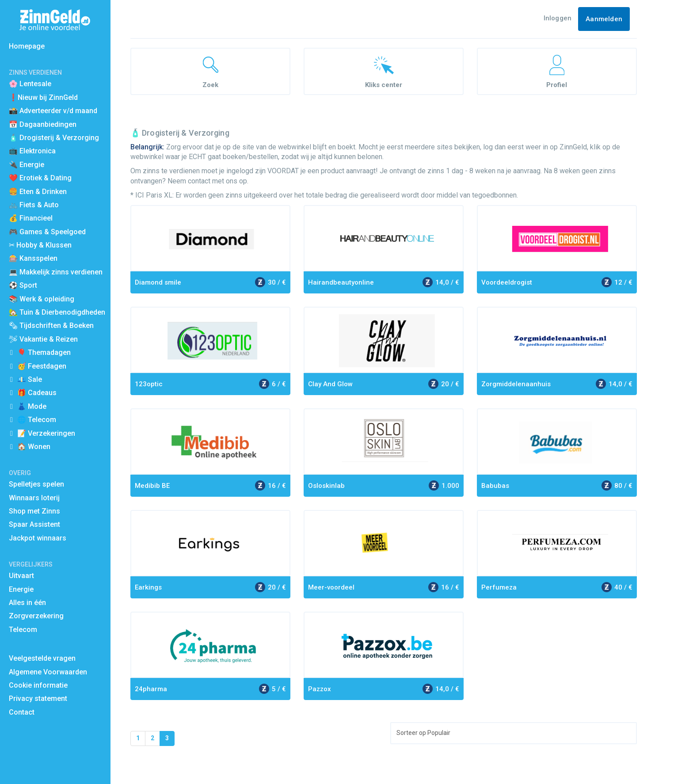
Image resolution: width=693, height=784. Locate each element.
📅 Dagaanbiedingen (43, 124)
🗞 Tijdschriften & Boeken (51, 325)
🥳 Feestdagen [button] (42, 366)
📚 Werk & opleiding (42, 299)
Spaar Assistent (34, 524)
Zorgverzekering (36, 616)
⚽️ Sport (23, 285)
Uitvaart (21, 576)
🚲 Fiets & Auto (34, 205)
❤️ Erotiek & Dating (40, 178)
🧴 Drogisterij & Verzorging (54, 138)
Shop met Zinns (34, 511)
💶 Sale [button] (30, 379)
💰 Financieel (31, 218)
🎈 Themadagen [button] (44, 352)
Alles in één (27, 603)
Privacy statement (38, 698)
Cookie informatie (38, 685)
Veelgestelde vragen (42, 658)
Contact (22, 712)
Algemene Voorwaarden (48, 672)
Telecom (23, 630)
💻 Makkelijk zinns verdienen (56, 272)
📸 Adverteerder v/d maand (53, 111)
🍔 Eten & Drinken (38, 192)
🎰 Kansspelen (33, 258)
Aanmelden (604, 19)
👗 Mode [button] (32, 406)
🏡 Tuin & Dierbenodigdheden (57, 312)
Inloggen (558, 18)
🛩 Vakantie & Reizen (43, 339)
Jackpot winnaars (38, 538)
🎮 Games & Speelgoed (47, 232)
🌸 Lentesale (30, 84)
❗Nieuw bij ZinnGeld (43, 97)
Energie (21, 589)
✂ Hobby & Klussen (40, 245)
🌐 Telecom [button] (37, 420)
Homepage (27, 46)
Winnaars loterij (34, 498)
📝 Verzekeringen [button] (46, 433)
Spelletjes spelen (36, 484)
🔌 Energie (27, 165)
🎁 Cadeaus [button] (37, 393)
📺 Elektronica (32, 151)
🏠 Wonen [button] (34, 447)
